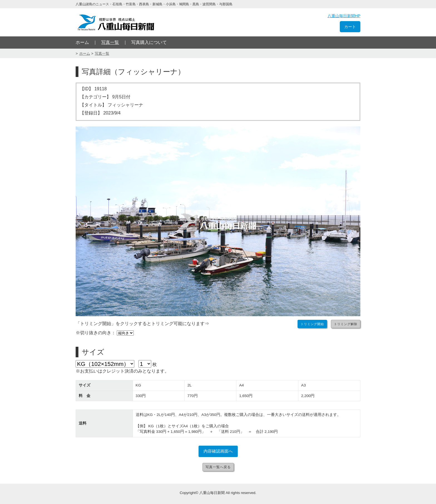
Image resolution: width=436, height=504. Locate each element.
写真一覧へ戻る (218, 467)
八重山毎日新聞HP (344, 16)
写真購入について (149, 42)
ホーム (82, 42)
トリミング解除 (346, 324)
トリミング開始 (312, 324)
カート (350, 27)
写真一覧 (110, 42)
